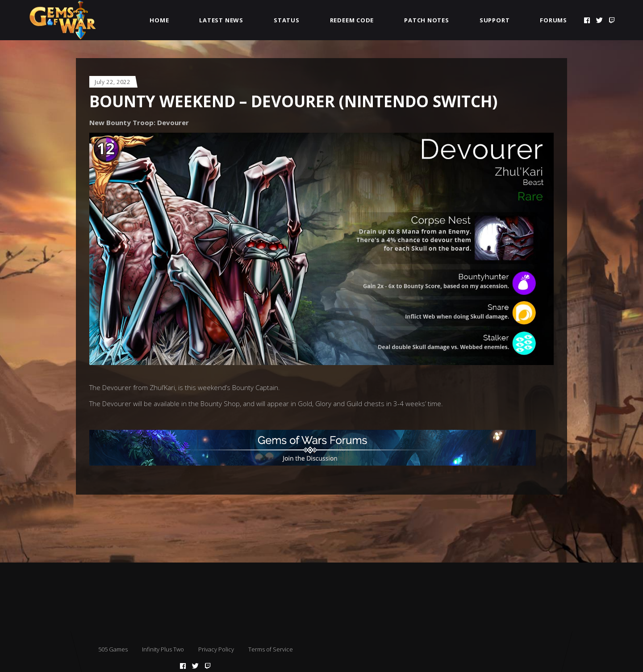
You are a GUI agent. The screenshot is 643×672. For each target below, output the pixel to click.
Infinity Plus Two (163, 649)
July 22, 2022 (112, 82)
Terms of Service (271, 649)
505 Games (113, 649)
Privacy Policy (216, 649)
